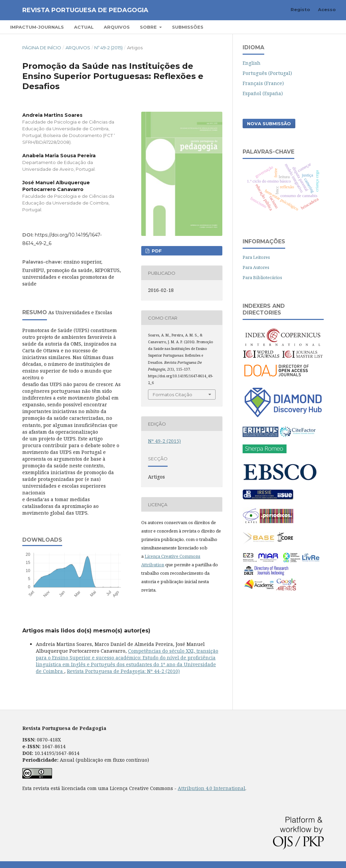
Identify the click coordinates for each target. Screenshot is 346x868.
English (252, 63)
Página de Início (42, 48)
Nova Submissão (269, 124)
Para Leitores (256, 257)
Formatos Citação (172, 395)
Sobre (149, 27)
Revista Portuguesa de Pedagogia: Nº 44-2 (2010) (123, 671)
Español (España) (263, 93)
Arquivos (117, 27)
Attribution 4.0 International (212, 788)
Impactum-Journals (37, 27)
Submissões (188, 27)
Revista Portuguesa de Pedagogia (85, 10)
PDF (156, 251)
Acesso (327, 9)
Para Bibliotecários (262, 277)
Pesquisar (316, 27)
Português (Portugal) (267, 73)
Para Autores (256, 267)
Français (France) (263, 83)
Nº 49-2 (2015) (108, 48)
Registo (300, 9)
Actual (84, 27)
